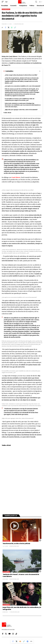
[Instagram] (13, 634)
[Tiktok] (16, 634)
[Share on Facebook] (5, 27)
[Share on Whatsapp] (12, 27)
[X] (6, 634)
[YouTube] (10, 634)
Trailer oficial (7, 113)
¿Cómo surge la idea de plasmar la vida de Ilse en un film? (21, 75)
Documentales (6, 9)
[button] (3, 2)
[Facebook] (3, 634)
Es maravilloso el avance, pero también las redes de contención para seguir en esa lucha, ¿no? (20, 100)
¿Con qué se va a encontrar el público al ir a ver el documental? (23, 86)
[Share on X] (9, 27)
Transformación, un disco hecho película (16, 544)
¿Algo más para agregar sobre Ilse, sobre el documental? (21, 110)
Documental (6, 541)
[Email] (20, 641)
